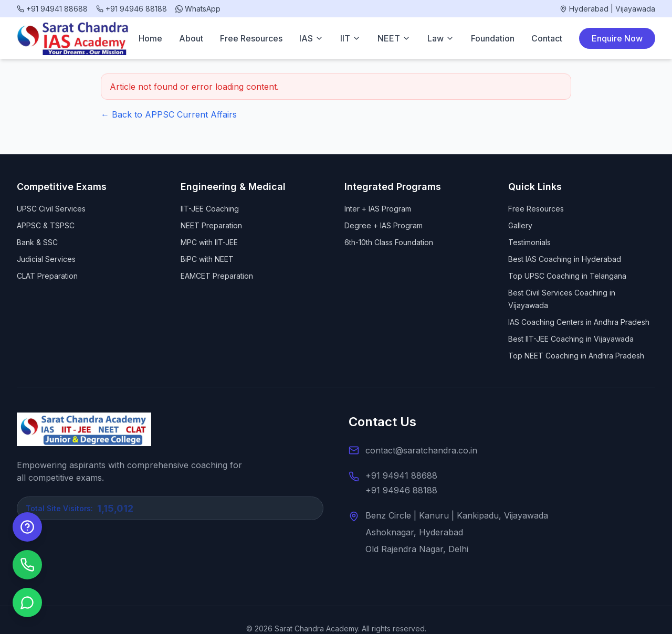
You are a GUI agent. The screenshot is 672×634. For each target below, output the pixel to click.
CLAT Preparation (47, 276)
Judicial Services (46, 259)
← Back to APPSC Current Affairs (169, 114)
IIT (350, 38)
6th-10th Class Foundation (389, 242)
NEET (394, 38)
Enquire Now (617, 38)
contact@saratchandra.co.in (421, 450)
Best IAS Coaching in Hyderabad (565, 259)
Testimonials (529, 242)
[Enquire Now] (27, 527)
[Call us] (27, 565)
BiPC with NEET (207, 259)
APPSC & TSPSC (46, 225)
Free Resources (251, 38)
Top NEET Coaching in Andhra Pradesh (576, 356)
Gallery (520, 225)
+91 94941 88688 (401, 475)
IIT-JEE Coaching (210, 209)
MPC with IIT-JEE (209, 242)
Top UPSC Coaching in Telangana (567, 276)
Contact (547, 38)
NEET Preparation (211, 225)
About (191, 38)
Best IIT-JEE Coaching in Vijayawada (571, 339)
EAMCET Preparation (217, 276)
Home (150, 38)
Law (441, 38)
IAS (311, 38)
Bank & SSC (37, 242)
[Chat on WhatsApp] (27, 603)
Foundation (493, 38)
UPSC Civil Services (51, 209)
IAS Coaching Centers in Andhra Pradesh (579, 322)
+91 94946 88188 (401, 490)
